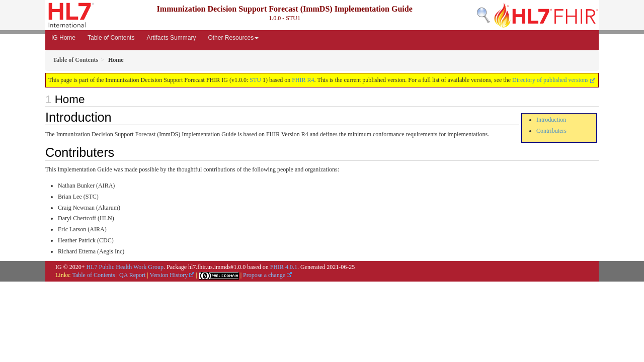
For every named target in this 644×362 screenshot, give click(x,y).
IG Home (63, 38)
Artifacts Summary (171, 38)
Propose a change (267, 275)
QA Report (132, 275)
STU (255, 80)
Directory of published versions (554, 80)
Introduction (551, 120)
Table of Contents (111, 38)
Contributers (551, 131)
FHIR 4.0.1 (284, 267)
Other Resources (233, 38)
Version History (172, 275)
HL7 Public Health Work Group (125, 267)
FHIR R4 (303, 80)
